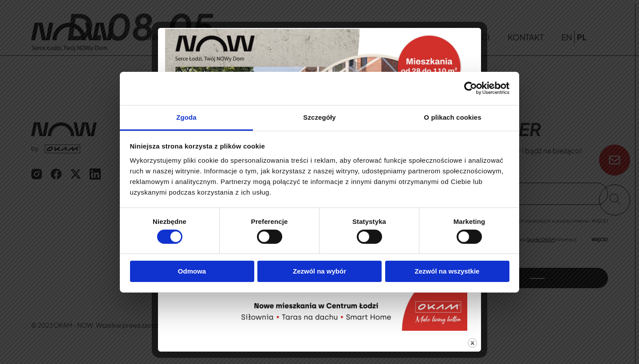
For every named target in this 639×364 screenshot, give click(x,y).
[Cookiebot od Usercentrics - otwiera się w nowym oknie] (471, 88)
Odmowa (192, 271)
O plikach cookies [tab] (452, 117)
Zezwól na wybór (319, 271)
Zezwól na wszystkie (447, 271)
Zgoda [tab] (186, 117)
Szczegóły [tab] (319, 117)
